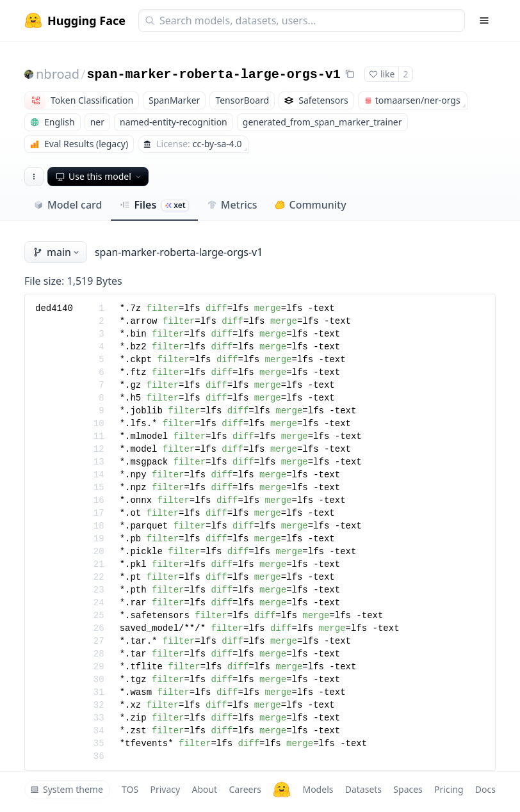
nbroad (58, 74)
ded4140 (54, 308)
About (204, 789)
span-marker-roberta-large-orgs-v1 (214, 75)
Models (318, 789)
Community (310, 205)
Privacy (165, 789)
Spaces (408, 789)
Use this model (99, 176)
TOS (130, 789)
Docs (485, 789)
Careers (245, 789)
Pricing (449, 789)
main (57, 252)
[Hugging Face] (282, 790)
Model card (68, 205)
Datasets (363, 789)
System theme (67, 789)
